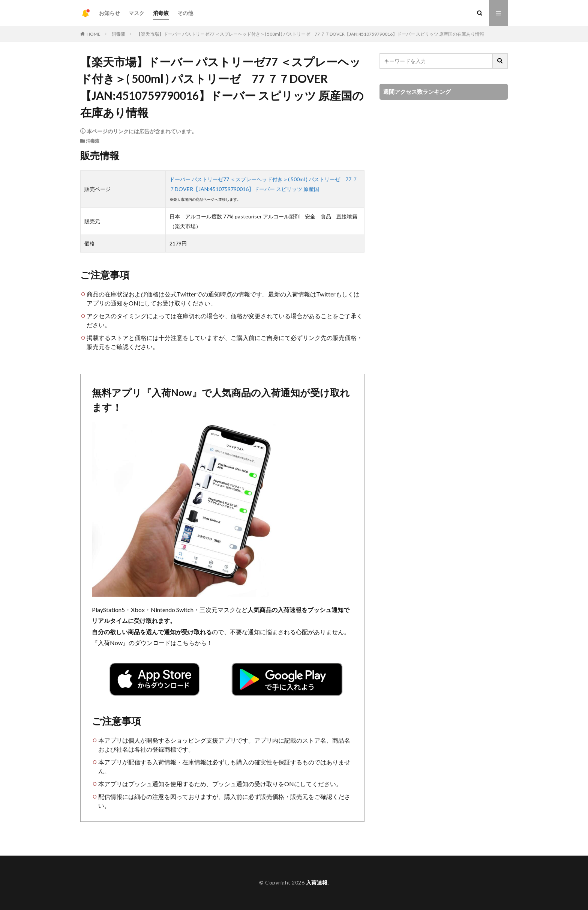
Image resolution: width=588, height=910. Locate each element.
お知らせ (109, 13)
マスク (136, 13)
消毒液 (161, 13)
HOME (94, 34)
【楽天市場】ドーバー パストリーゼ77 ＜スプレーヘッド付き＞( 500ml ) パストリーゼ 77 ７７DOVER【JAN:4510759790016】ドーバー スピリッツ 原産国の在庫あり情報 (310, 34)
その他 (185, 13)
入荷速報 (317, 882)
